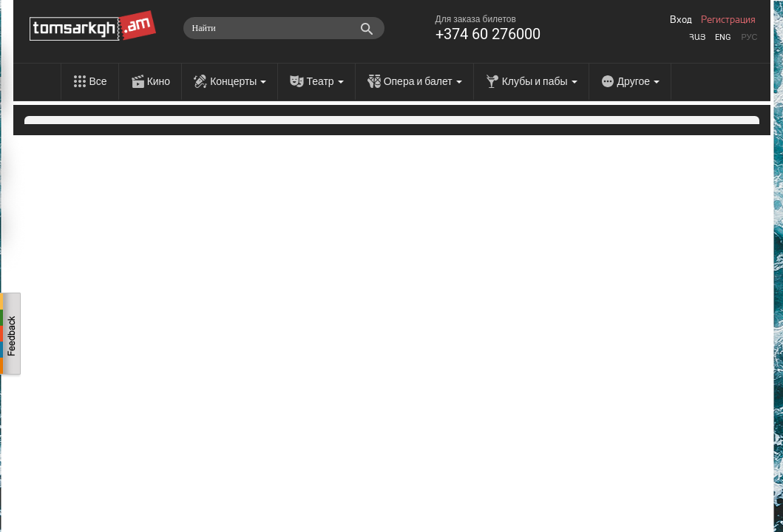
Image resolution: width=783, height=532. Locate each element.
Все (98, 81)
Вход (681, 20)
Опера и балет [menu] (423, 81)
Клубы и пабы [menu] (540, 81)
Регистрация (728, 20)
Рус (749, 37)
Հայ (697, 37)
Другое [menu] (638, 81)
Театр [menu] (325, 81)
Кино (159, 81)
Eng (723, 37)
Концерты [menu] (238, 81)
